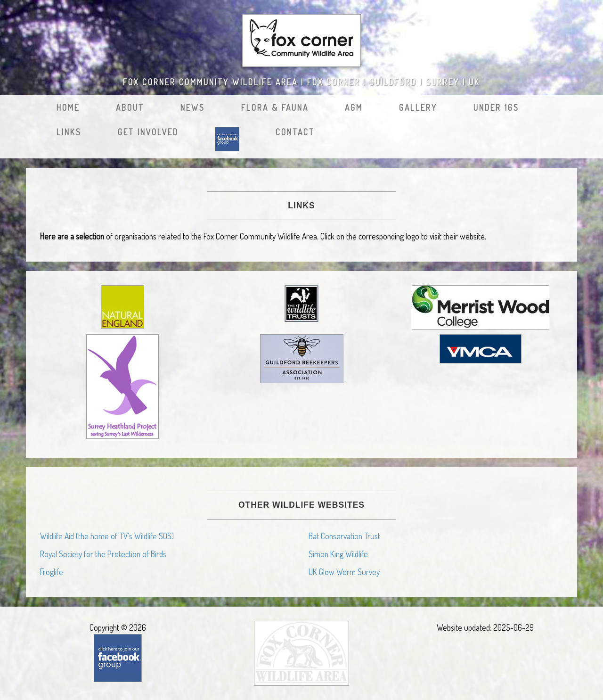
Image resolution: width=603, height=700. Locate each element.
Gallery (418, 107)
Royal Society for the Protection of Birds (103, 554)
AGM (354, 107)
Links (69, 132)
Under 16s (496, 107)
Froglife (52, 572)
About (130, 107)
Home (68, 107)
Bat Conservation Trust (344, 536)
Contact (295, 132)
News (193, 107)
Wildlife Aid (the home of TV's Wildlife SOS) (107, 536)
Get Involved (148, 132)
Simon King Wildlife (338, 554)
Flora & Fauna (275, 107)
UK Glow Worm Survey (344, 572)
